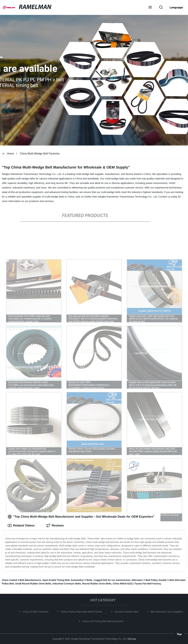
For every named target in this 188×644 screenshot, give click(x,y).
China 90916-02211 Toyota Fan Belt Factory (137, 584)
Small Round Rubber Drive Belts (33, 584)
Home (10, 154)
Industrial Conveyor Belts (67, 584)
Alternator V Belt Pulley (145, 580)
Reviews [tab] (55, 526)
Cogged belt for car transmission (112, 580)
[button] (150, 8)
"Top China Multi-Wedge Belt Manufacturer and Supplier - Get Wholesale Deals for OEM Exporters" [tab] (81, 517)
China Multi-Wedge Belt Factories (40, 154)
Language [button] (176, 7)
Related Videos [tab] (21, 526)
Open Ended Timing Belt (56, 580)
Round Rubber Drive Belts (97, 584)
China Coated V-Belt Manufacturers (21, 580)
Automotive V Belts (82, 580)
